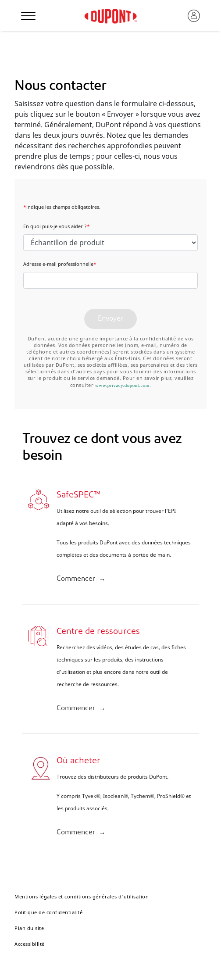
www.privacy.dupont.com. (123, 385)
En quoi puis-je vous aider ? (57, 226)
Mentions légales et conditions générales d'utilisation (82, 896)
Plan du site (29, 928)
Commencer (76, 579)
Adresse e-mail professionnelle (60, 264)
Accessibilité (30, 944)
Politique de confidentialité (48, 912)
